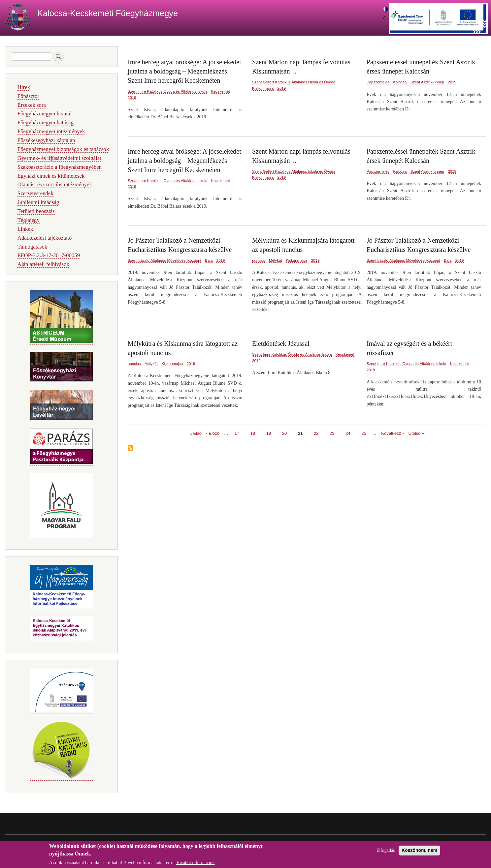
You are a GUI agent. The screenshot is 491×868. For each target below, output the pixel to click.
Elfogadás (386, 853)
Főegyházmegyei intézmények (51, 131)
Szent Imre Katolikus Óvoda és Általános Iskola (167, 91)
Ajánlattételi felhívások (43, 264)
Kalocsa (400, 82)
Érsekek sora (32, 105)
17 (237, 433)
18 (253, 433)
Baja (209, 260)
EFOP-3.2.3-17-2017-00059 (49, 255)
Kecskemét (221, 91)
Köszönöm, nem (419, 853)
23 (332, 433)
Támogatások (32, 247)
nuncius (259, 260)
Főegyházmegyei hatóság (46, 122)
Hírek (24, 87)
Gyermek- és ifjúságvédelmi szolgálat (59, 158)
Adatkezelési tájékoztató (45, 238)
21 (300, 433)
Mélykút (276, 260)
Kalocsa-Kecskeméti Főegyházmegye (108, 13)
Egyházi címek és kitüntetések (51, 176)
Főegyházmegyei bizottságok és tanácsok (63, 149)
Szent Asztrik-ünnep (427, 82)
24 (348, 433)
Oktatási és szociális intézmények (55, 184)
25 (364, 433)
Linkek (25, 229)
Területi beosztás (36, 211)
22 (316, 433)
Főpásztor (28, 96)
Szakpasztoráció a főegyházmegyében (60, 167)
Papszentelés (378, 82)
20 (284, 433)
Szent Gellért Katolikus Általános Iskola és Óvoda (294, 82)
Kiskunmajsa (263, 88)
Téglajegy (29, 220)
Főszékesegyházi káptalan (46, 140)
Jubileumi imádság (38, 202)
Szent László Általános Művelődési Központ (164, 260)
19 (269, 433)
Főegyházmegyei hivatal (45, 114)
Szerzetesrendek (35, 193)
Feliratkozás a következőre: (130, 449)
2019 (132, 98)
